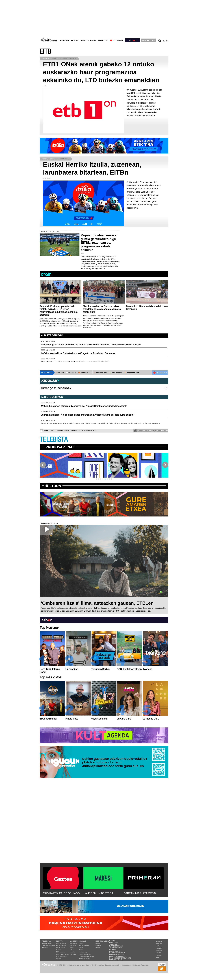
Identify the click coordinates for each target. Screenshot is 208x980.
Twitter (158, 946)
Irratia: (59, 941)
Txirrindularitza (84, 945)
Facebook (159, 943)
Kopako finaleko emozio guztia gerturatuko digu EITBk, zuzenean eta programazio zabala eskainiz (99, 243)
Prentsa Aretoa (116, 960)
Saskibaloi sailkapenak (86, 956)
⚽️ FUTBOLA (71, 373)
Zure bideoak (161, 431)
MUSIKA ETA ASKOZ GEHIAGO (61, 893)
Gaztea (59, 950)
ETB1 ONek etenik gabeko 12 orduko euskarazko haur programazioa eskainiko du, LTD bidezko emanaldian (101, 72)
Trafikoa (113, 944)
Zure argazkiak (143, 431)
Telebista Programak (49, 945)
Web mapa (144, 965)
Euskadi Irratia (61, 943)
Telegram (159, 950)
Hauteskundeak (116, 946)
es (167, 41)
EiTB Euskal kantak (63, 954)
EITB (45, 52)
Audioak (97, 948)
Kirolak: (83, 941)
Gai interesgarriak (117, 953)
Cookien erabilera (98, 965)
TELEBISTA (54, 440)
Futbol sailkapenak (85, 954)
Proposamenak (60, 447)
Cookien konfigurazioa (113, 965)
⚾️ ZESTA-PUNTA (100, 373)
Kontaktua (136, 965)
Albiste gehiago (52, 335)
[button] (97, 479)
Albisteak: (74, 941)
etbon (55, 486)
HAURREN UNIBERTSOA (98, 893)
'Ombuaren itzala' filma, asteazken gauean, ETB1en (97, 603)
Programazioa (47, 943)
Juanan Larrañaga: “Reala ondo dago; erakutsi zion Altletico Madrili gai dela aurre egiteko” (88, 415)
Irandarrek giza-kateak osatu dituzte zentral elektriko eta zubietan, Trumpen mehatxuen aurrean (91, 345)
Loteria (112, 949)
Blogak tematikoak (117, 956)
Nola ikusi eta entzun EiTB (120, 958)
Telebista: (47, 941)
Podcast (59, 959)
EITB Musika (60, 952)
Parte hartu (114, 951)
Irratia (93, 41)
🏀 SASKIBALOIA (85, 373)
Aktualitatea (73, 943)
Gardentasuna (126, 965)
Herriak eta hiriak (117, 955)
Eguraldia (73, 954)
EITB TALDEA (148, 40)
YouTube (159, 955)
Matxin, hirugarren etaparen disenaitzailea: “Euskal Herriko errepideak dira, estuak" (84, 406)
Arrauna (82, 950)
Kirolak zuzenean (85, 959)
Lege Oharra (86, 965)
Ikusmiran (73, 952)
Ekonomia (73, 945)
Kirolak (74, 40)
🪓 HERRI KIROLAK (132, 373)
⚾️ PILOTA (60, 373)
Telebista (84, 40)
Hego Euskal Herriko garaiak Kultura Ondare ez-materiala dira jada (75, 362)
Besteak (102, 40)
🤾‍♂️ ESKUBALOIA (116, 373)
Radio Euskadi (61, 945)
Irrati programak (61, 956)
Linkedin (158, 953)
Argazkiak (98, 945)
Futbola (82, 943)
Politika (72, 948)
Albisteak (65, 40)
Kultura (72, 950)
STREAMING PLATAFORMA (140, 893)
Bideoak (45, 948)
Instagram (159, 948)
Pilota (81, 948)
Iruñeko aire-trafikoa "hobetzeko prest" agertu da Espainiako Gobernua (78, 353)
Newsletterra (160, 941)
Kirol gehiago (83, 952)
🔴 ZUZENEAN (159, 373)
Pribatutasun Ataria (74, 965)
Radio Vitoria (60, 948)
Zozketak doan (116, 948)
